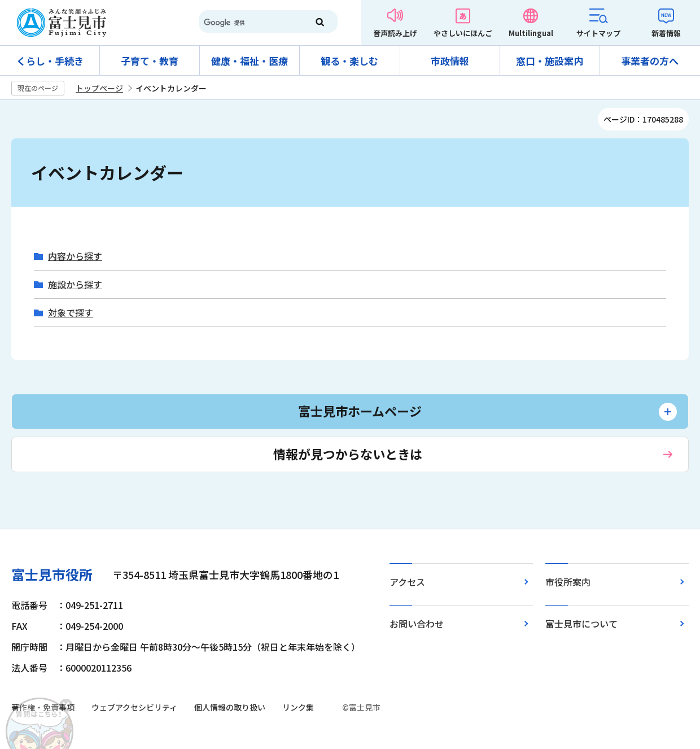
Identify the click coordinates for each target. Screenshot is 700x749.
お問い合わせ (417, 624)
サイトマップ (598, 33)
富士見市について (581, 624)
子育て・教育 (150, 61)
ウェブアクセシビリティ (134, 707)
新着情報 (666, 33)
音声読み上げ (395, 33)
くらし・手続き (50, 61)
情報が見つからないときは (348, 454)
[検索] (248, 23)
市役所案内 (568, 582)
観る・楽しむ (349, 61)
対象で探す (71, 313)
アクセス (407, 582)
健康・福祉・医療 (250, 61)
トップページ (99, 88)
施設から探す (75, 284)
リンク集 (298, 707)
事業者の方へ (650, 61)
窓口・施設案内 (550, 61)
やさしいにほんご (463, 33)
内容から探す (75, 256)
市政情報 (450, 61)
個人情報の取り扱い (230, 707)
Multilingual (531, 33)
